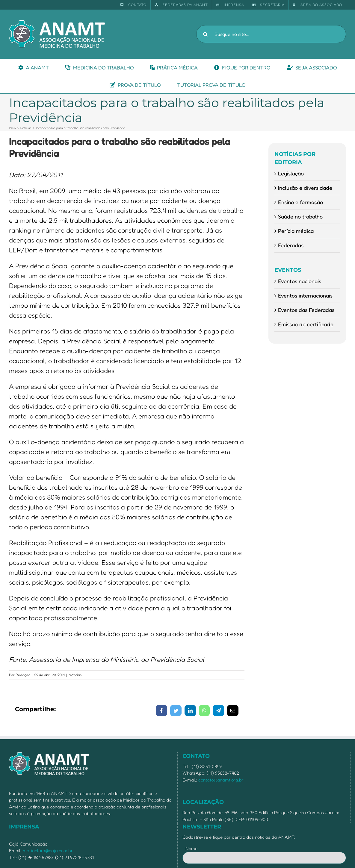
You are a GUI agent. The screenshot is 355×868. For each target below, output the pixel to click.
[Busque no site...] (271, 34)
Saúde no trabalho (300, 216)
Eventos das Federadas (306, 310)
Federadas (291, 245)
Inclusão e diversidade (305, 188)
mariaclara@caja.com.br (48, 850)
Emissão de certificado (306, 324)
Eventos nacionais (300, 281)
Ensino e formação (300, 202)
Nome (191, 848)
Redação (23, 675)
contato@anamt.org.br (221, 780)
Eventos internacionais (305, 295)
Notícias (75, 675)
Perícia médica (296, 231)
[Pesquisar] (205, 34)
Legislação (291, 173)
